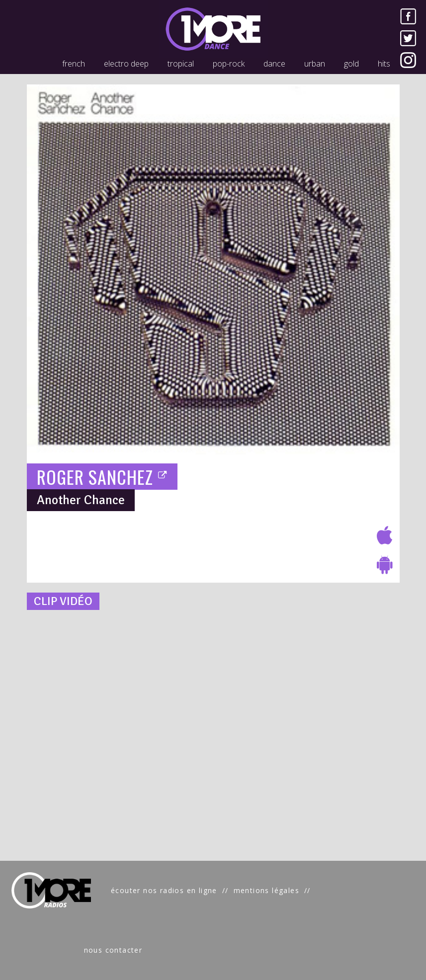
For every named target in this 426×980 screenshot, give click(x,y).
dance (274, 64)
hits (384, 64)
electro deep (126, 64)
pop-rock (229, 64)
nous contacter (113, 950)
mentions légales (266, 890)
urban (315, 64)
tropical (181, 64)
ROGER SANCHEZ (102, 477)
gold (351, 64)
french (74, 64)
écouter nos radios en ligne (164, 890)
